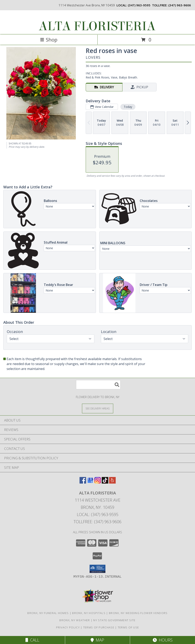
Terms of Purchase (99, 627)
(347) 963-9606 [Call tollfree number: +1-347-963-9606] (180, 5)
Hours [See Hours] (163, 640)
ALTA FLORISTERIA (97, 26)
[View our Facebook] (83, 482)
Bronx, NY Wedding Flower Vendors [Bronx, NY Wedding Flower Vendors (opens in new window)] (138, 613)
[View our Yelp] (112, 482)
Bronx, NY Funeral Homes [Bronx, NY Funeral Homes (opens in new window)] (48, 613)
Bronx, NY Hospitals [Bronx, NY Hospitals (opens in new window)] (89, 613)
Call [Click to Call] (32, 640)
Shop (49, 40)
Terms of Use (128, 627)
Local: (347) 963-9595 (98, 514)
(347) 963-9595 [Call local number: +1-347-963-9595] (139, 5)
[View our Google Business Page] (90, 482)
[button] (97, 569)
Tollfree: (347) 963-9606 (97, 522)
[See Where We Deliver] (98, 408)
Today (128, 107)
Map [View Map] (97, 640)
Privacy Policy (68, 627)
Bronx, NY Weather (75, 620)
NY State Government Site (114, 620)
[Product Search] (98, 385)
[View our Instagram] (98, 482)
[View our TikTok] (105, 482)
